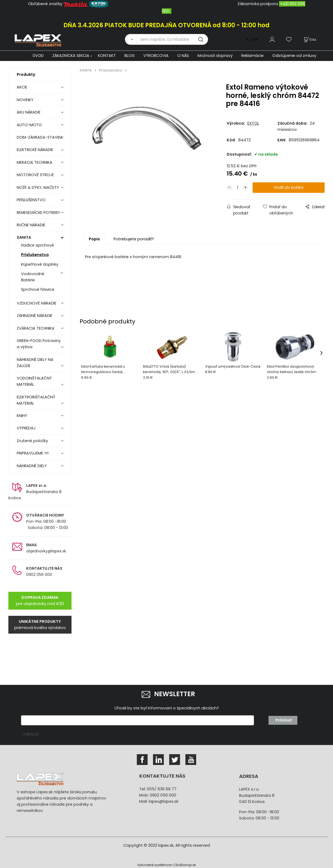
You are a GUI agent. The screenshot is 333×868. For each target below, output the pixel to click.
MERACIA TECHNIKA (35, 162)
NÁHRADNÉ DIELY (32, 466)
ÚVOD (38, 56)
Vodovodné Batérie (33, 277)
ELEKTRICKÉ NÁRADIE (35, 150)
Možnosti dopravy (215, 56)
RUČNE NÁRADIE (31, 225)
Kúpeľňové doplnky (40, 264)
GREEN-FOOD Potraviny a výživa (39, 344)
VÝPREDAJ (26, 428)
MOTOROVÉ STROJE (35, 175)
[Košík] (310, 40)
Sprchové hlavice (38, 289)
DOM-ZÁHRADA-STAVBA (40, 137)
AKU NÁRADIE (29, 112)
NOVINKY (25, 100)
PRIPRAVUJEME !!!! (33, 453)
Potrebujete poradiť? (134, 239)
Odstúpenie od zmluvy (294, 56)
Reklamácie (252, 56)
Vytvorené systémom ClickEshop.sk (166, 865)
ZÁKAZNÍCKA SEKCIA (71, 56)
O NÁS (183, 56)
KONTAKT (107, 56)
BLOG (130, 56)
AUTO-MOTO (29, 125)
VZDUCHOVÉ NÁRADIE (37, 303)
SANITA (24, 237)
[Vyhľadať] (131, 39)
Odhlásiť (30, 734)
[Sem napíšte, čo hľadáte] (173, 39)
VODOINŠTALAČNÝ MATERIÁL (34, 381)
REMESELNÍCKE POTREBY (38, 213)
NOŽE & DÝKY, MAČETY (38, 187)
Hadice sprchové (38, 245)
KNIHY (22, 416)
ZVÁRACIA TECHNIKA (36, 328)
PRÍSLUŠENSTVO (31, 200)
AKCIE (22, 87)
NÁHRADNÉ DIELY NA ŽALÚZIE (35, 363)
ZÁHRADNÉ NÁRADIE (35, 316)
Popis (94, 239)
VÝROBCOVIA (156, 56)
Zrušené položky (32, 441)
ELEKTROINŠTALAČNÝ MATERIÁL (36, 400)
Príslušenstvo (35, 255)
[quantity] (237, 188)
